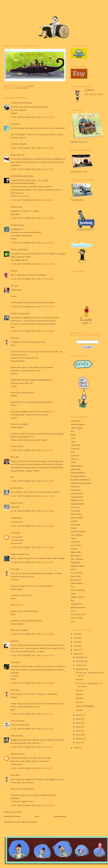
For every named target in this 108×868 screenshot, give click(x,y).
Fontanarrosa (76, 490)
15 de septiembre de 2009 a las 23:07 (32, 331)
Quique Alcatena (77, 597)
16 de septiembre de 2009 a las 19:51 (32, 562)
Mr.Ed (73, 569)
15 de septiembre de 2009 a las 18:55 (32, 264)
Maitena (74, 549)
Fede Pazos (75, 486)
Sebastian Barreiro (78, 607)
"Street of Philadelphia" (85, 706)
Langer (74, 528)
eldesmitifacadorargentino (81, 483)
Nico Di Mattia (77, 573)
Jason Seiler (75, 511)
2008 (76, 748)
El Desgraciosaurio (78, 476)
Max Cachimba (77, 559)
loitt (12, 271)
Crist (73, 452)
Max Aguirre (76, 556)
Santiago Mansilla (18, 554)
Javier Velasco (76, 514)
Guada (13, 662)
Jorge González (77, 518)
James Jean (75, 507)
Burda (73, 435)
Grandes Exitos (77, 493)
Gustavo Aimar (77, 497)
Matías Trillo (76, 552)
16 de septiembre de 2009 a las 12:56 (32, 481)
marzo (79, 735)
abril (78, 731)
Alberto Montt (76, 428)
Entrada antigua (60, 816)
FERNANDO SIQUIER (20, 176)
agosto (79, 715)
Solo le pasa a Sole (78, 614)
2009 (76, 654)
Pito (12, 286)
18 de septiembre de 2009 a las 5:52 (32, 747)
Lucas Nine (75, 542)
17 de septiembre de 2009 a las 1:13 (32, 714)
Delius (73, 462)
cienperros (15, 503)
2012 (76, 642)
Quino (73, 594)
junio (78, 723)
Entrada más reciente (12, 816)
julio (78, 719)
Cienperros (75, 448)
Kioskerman (76, 525)
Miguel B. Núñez (78, 566)
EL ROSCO (15, 225)
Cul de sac (75, 459)
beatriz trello (16, 155)
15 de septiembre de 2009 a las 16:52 (32, 243)
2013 (76, 638)
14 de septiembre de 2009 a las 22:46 (32, 148)
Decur (13, 338)
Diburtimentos (76, 466)
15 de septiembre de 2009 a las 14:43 (32, 218)
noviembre (81, 661)
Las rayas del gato (78, 531)
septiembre (81, 669)
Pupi (12, 641)
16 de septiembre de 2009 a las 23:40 (32, 683)
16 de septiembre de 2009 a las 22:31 (32, 655)
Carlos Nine (75, 445)
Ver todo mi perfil (94, 94)
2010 (76, 650)
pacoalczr (14, 488)
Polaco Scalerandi (78, 590)
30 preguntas (76, 421)
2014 (76, 634)
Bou (72, 431)
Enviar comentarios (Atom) (26, 822)
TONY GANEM (17, 249)
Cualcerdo (75, 455)
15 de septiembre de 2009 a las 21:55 (32, 307)
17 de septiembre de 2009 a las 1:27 (32, 729)
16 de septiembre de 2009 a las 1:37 (32, 450)
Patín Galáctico (77, 583)
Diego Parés (76, 469)
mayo (79, 727)
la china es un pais (18, 313)
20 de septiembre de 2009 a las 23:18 (32, 805)
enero (79, 743)
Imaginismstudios (78, 504)
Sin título (79, 679)
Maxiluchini (76, 562)
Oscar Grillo (16, 721)
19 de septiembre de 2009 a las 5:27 (32, 768)
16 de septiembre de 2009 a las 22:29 (32, 634)
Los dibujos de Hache (19, 103)
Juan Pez (74, 521)
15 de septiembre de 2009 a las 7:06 (32, 169)
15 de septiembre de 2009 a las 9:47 (32, 200)
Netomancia (15, 754)
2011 (76, 646)
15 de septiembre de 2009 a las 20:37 (32, 279)
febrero (79, 739)
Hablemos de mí (77, 500)
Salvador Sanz (76, 604)
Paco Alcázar (76, 580)
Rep (72, 600)
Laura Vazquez (77, 535)
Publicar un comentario (13, 812)
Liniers (74, 538)
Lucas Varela (76, 545)
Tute (72, 621)
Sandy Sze (15, 736)
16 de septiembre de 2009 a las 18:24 (32, 526)
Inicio (37, 816)
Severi (13, 124)
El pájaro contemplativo (80, 480)
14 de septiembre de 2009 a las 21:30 (32, 117)
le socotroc (21, 88)
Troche (13, 533)
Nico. (13, 457)
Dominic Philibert (78, 473)
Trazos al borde (77, 618)
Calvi (73, 442)
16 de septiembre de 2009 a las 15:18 (32, 496)
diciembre (80, 657)
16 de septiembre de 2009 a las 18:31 (32, 547)
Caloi (73, 438)
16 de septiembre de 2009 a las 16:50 (32, 511)
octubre (79, 665)
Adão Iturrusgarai (78, 424)
